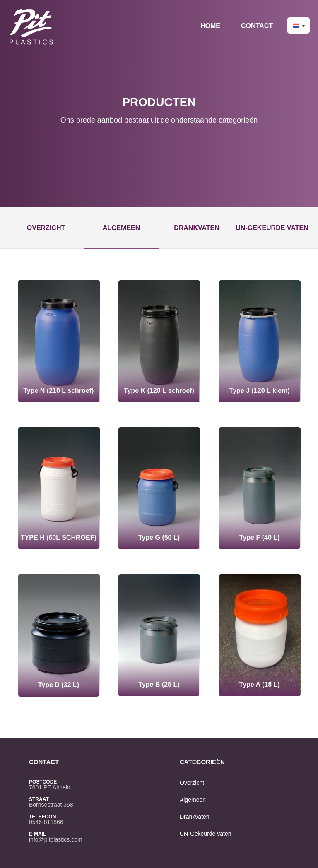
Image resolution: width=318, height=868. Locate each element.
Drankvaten (197, 228)
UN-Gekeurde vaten (272, 228)
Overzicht (46, 228)
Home (210, 26)
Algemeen (122, 228)
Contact (257, 26)
